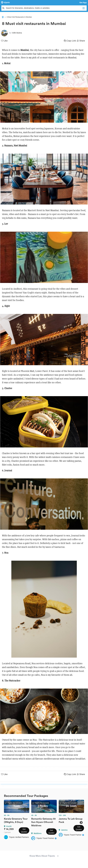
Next (81, 823)
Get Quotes (24, 830)
